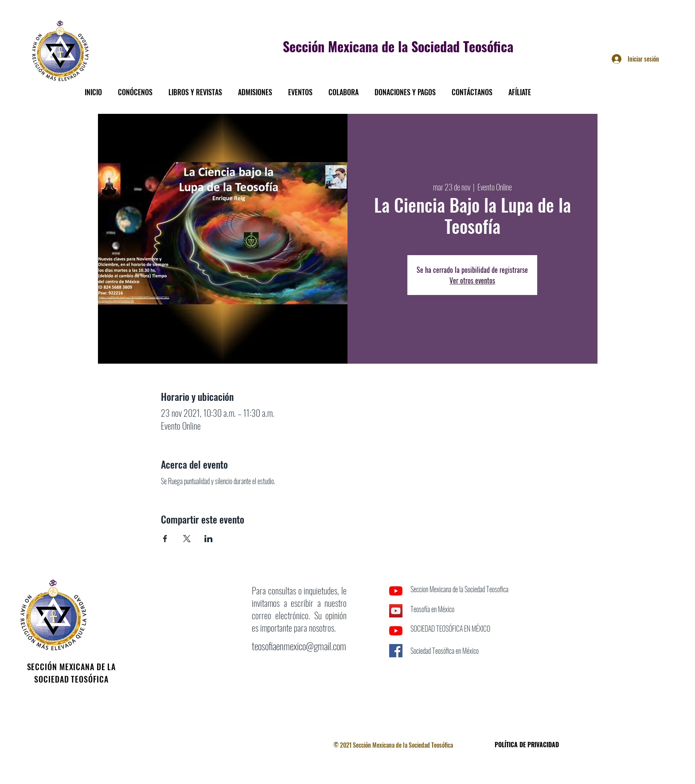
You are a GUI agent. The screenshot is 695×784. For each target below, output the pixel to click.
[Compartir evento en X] (187, 539)
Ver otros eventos (472, 280)
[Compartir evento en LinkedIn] (209, 539)
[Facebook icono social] (396, 651)
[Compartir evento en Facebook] (165, 539)
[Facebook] (396, 671)
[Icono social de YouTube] (396, 611)
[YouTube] (396, 591)
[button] (135, 88)
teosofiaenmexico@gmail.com (299, 646)
